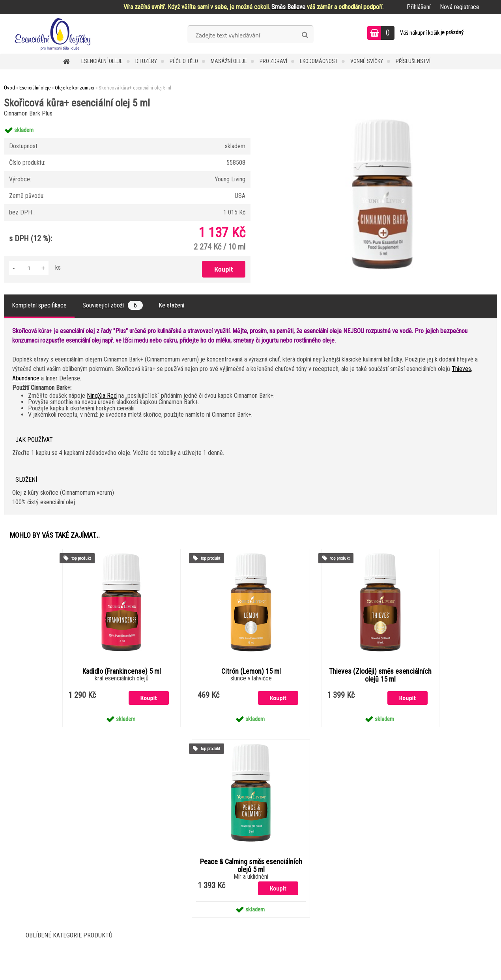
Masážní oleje (229, 61)
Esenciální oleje (102, 61)
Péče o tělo (184, 61)
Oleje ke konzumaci (75, 88)
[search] (305, 35)
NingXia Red (102, 396)
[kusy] (29, 268)
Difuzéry (146, 61)
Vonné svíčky (367, 61)
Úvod (9, 88)
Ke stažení (171, 305)
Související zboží (113, 305)
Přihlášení (419, 7)
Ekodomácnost (319, 61)
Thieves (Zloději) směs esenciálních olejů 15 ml (380, 675)
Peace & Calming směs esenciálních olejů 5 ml (251, 866)
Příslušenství (413, 61)
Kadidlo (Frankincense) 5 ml (122, 671)
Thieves (461, 369)
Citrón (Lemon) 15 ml (251, 671)
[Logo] (54, 34)
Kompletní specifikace (39, 305)
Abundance (27, 378)
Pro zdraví (273, 61)
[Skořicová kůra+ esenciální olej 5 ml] (382, 122)
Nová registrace (460, 7)
